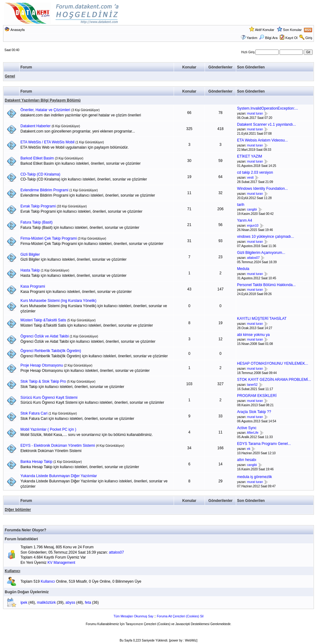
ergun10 (253, 226)
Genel (10, 76)
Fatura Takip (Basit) (37, 222)
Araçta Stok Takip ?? (254, 412)
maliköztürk (47, 603)
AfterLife (253, 433)
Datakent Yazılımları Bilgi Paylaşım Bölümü (43, 100)
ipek (24, 603)
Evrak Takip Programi (38, 206)
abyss (70, 603)
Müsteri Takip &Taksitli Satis (43, 320)
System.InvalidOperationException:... (268, 108)
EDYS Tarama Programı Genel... (264, 444)
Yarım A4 (245, 220)
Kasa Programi (33, 286)
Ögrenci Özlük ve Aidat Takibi (45, 336)
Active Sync (247, 428)
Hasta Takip (30, 270)
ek (249, 449)
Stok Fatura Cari (34, 413)
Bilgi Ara (268, 38)
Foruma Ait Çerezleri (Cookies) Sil (180, 616)
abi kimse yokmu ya (253, 335)
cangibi (252, 210)
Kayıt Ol (291, 38)
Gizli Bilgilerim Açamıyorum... (261, 253)
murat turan (255, 113)
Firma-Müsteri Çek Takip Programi (49, 238)
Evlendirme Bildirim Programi (44, 190)
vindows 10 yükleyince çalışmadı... (266, 237)
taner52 (252, 385)
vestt (250, 178)
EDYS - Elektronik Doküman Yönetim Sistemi (58, 446)
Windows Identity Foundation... (263, 189)
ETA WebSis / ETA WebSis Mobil (48, 142)
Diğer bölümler (18, 510)
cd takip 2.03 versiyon (255, 172)
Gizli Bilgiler (30, 255)
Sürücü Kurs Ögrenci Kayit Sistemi (49, 398)
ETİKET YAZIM (250, 156)
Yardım (252, 38)
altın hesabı (247, 460)
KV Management (61, 563)
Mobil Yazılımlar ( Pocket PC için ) (48, 429)
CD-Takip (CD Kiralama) (40, 174)
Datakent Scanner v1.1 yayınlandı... (267, 124)
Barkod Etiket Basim (37, 158)
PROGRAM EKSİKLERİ (257, 396)
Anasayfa (18, 30)
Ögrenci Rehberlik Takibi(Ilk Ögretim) (51, 351)
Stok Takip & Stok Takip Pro (43, 381)
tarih (241, 205)
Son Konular (292, 30)
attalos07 (253, 258)
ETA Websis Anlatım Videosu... (263, 140)
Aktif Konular (264, 30)
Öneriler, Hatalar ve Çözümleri (45, 110)
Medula (243, 269)
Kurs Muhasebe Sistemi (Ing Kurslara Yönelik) (58, 301)
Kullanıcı (12, 571)
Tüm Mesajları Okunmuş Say (134, 616)
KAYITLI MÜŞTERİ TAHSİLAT (262, 319)
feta (88, 603)
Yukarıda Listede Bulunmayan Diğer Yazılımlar (59, 476)
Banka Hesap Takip (36, 462)
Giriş (309, 38)
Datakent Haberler (35, 126)
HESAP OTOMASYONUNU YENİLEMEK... (273, 363)
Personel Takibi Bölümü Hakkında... (266, 285)
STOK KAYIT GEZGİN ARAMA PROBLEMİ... (274, 380)
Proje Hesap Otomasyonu (42, 365)
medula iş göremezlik (255, 477)
